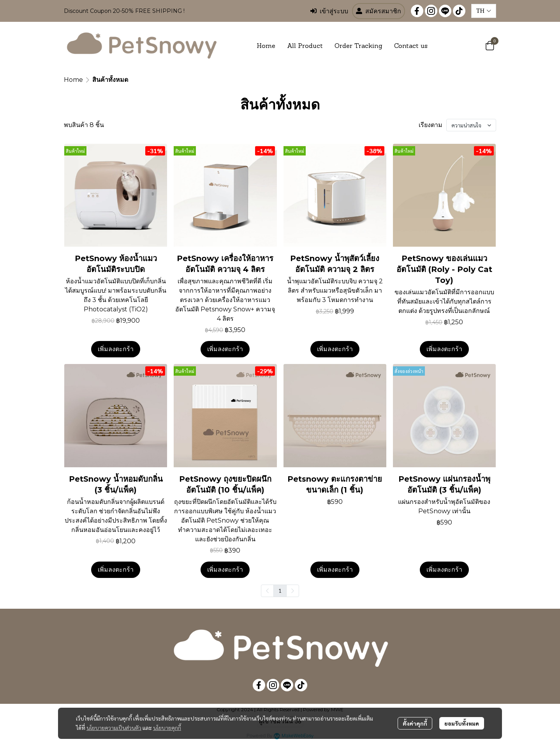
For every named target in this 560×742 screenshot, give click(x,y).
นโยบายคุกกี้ (167, 728)
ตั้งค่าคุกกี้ (415, 723)
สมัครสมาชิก (379, 11)
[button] (484, 11)
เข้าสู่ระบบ (329, 11)
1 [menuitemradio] (280, 590)
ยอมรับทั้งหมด (462, 723)
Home (73, 80)
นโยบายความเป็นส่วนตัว (114, 728)
